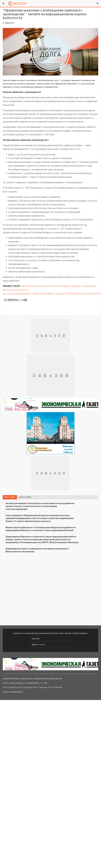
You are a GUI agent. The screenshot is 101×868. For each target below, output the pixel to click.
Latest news (25, 497)
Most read (10, 497)
